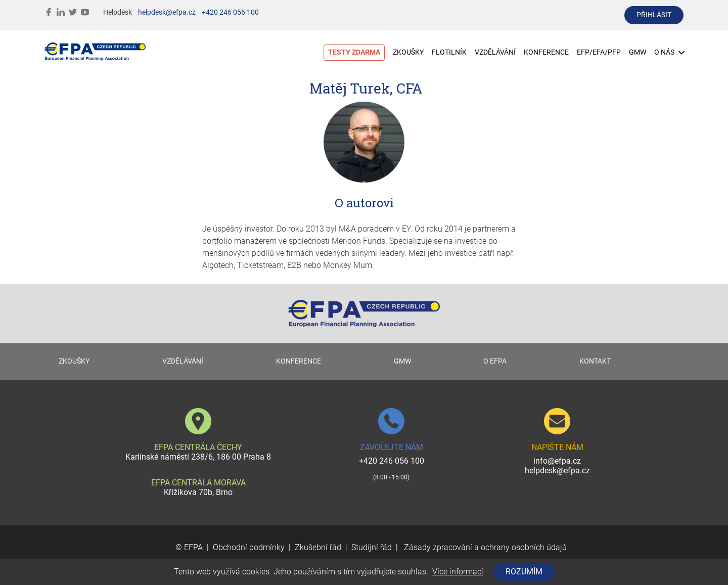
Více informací (458, 572)
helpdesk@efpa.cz (167, 12)
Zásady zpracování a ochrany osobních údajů (484, 547)
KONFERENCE (546, 52)
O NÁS (669, 52)
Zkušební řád (318, 547)
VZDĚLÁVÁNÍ (495, 52)
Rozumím (524, 572)
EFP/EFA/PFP (599, 52)
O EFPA (495, 361)
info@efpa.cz (557, 461)
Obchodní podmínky (249, 547)
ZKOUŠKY (408, 52)
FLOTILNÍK (449, 52)
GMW (638, 52)
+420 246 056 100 (230, 12)
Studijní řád (372, 547)
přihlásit (654, 15)
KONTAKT (595, 361)
